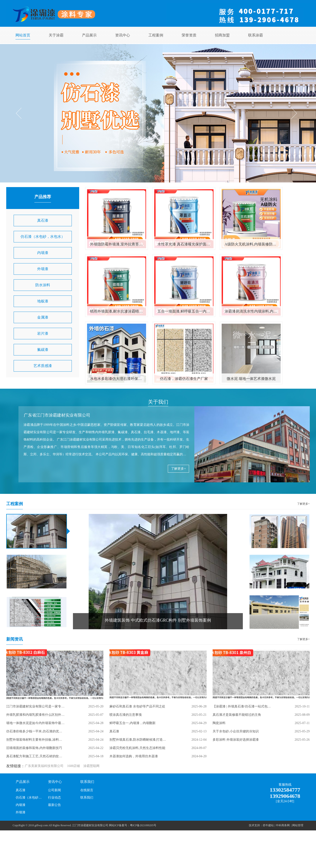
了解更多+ (178, 469)
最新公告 (54, 805)
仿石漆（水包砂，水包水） (43, 237)
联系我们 (87, 782)
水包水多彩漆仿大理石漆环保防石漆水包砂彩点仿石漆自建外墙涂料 (117, 379)
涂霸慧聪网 (91, 766)
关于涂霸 (56, 35)
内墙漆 (43, 253)
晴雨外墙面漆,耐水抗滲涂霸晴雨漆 (117, 311)
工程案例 (156, 35)
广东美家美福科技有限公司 (44, 766)
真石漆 (43, 220)
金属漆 (43, 317)
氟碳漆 (43, 350)
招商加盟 (222, 35)
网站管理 (298, 825)
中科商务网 (283, 825)
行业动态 (54, 798)
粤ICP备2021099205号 (143, 825)
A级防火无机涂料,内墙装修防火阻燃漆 (251, 244)
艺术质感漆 (43, 366)
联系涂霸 (256, 35)
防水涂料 (43, 285)
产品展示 (89, 35)
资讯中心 (123, 35)
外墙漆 (43, 269)
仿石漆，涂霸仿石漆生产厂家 (184, 379)
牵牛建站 (268, 825)
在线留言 (87, 790)
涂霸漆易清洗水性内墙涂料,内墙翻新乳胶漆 (251, 311)
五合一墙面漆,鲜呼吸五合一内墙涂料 (184, 311)
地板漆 (43, 301)
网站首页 (23, 35)
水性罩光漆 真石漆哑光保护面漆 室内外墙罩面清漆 (184, 244)
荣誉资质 (189, 35)
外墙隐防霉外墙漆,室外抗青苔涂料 (117, 244)
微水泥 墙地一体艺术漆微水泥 (251, 379)
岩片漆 (43, 333)
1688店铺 (73, 766)
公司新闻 (54, 790)
